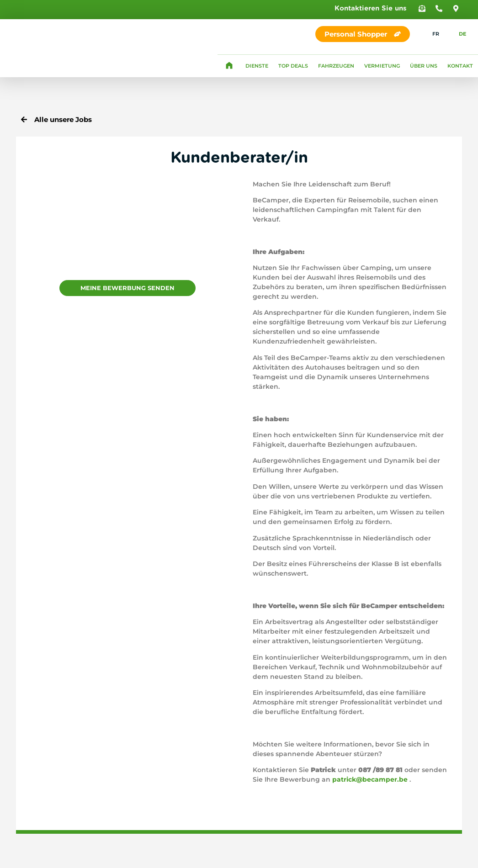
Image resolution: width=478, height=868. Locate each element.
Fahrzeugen (336, 66)
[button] (422, 8)
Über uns (424, 66)
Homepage (229, 66)
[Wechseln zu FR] (430, 34)
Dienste (257, 66)
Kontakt (460, 66)
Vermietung (382, 66)
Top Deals (293, 66)
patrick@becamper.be (370, 779)
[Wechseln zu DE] (457, 34)
